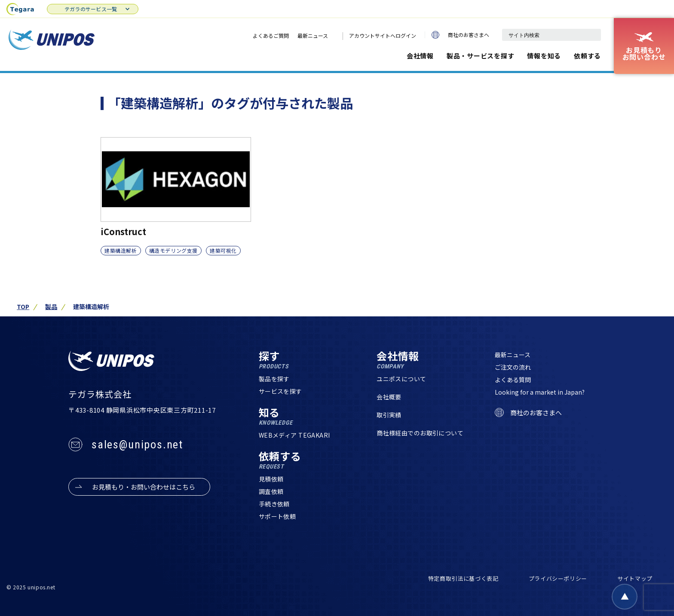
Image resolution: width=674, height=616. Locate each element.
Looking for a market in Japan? (540, 392)
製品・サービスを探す (481, 56)
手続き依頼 (274, 504)
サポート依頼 (277, 516)
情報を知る (544, 56)
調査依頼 (271, 491)
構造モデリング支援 (173, 250)
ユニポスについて (401, 379)
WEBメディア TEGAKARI (294, 435)
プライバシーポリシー (558, 578)
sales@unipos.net (137, 444)
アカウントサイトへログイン (383, 35)
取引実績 (389, 415)
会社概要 (389, 397)
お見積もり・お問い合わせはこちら (144, 487)
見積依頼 (271, 479)
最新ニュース (313, 35)
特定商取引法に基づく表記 (463, 578)
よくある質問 (513, 380)
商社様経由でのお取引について (420, 433)
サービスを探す (280, 391)
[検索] (590, 35)
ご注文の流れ (513, 367)
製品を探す (274, 379)
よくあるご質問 (271, 35)
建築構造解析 (121, 250)
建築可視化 (223, 250)
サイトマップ (635, 578)
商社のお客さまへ (460, 35)
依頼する (587, 56)
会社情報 (420, 56)
